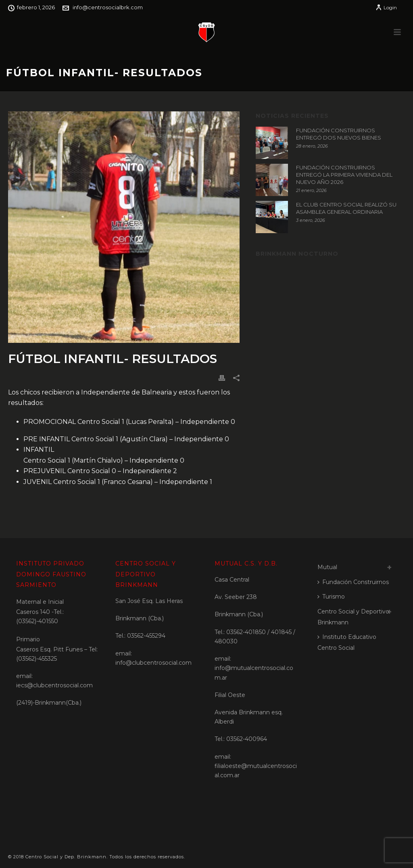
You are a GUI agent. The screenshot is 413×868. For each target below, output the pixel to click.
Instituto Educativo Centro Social (347, 642)
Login (386, 7)
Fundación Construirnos (353, 582)
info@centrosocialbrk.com (108, 7)
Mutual (327, 567)
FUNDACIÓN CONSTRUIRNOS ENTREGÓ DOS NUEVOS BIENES (339, 134)
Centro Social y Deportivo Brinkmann (353, 617)
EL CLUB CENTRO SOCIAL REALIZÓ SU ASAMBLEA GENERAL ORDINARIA (346, 208)
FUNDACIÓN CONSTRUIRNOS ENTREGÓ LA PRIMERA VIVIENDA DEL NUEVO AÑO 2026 (344, 175)
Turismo (331, 597)
